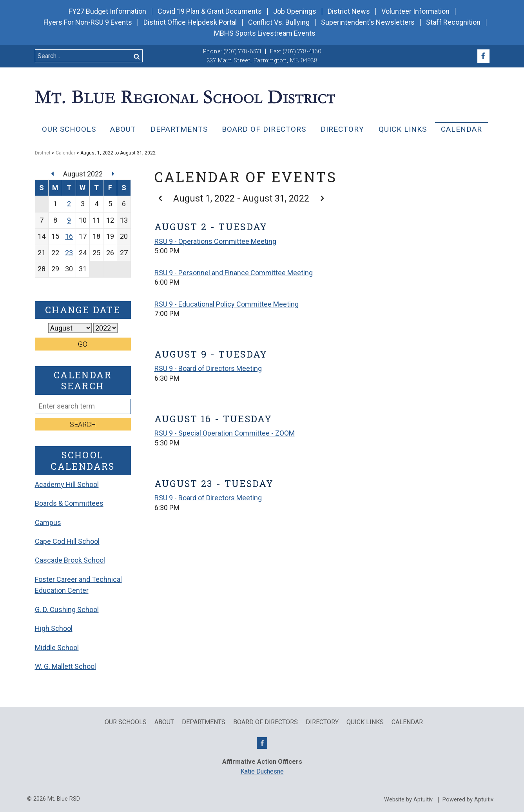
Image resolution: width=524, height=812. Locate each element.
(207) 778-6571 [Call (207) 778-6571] (242, 51)
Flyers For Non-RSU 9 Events (88, 22)
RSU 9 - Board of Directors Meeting (208, 368)
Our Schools (69, 129)
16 (69, 236)
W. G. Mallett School (65, 666)
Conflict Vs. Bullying (279, 22)
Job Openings (295, 11)
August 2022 (84, 174)
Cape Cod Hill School (67, 541)
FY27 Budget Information (107, 11)
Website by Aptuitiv (408, 800)
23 (69, 253)
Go (83, 344)
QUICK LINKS (403, 129)
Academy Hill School (67, 484)
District (43, 153)
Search (83, 424)
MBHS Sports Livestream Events (265, 33)
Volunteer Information (415, 11)
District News (349, 11)
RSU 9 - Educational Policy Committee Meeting (227, 304)
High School (54, 628)
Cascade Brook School (70, 560)
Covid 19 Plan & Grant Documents (210, 11)
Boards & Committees (69, 503)
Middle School (57, 648)
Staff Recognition (453, 22)
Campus (48, 522)
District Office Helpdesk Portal (190, 22)
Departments (179, 129)
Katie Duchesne (262, 771)
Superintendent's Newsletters (368, 22)
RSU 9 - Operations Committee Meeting (215, 241)
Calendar (461, 129)
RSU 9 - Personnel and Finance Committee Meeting (234, 273)
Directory (342, 129)
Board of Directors (264, 129)
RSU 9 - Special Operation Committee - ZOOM (225, 433)
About (123, 129)
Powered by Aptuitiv (468, 800)
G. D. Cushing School (67, 609)
